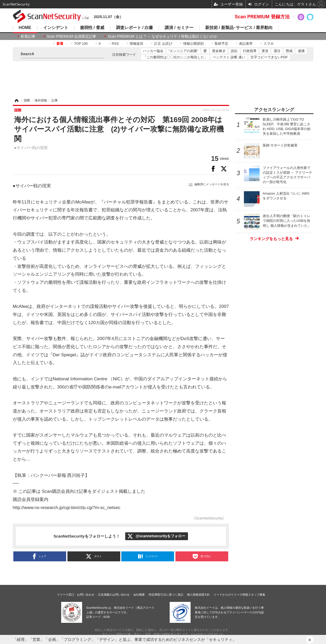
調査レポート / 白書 (135, 28)
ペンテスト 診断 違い (229, 57)
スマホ (269, 44)
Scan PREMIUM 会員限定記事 (72, 36)
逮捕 (301, 51)
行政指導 (250, 51)
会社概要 (139, 595)
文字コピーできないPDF (269, 57)
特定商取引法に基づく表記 (166, 595)
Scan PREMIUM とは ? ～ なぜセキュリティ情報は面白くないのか (162, 36)
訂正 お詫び (163, 44)
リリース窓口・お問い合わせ (76, 595)
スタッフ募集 (257, 595)
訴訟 (234, 51)
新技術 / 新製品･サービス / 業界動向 (239, 28)
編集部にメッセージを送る (212, 184)
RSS (115, 44)
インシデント (56, 28)
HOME (25, 28)
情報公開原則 (193, 44)
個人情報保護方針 (198, 595)
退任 (277, 51)
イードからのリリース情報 (231, 595)
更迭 (265, 51)
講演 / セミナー (179, 28)
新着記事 (28, 36)
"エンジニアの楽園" (183, 51)
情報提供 (136, 44)
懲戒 (289, 51)
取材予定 (221, 44)
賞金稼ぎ (219, 51)
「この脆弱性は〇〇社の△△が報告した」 (175, 57)
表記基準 (246, 44)
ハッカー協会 (153, 51)
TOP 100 (81, 44)
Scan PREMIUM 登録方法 (262, 17)
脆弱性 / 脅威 (92, 28)
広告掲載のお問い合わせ (114, 595)
